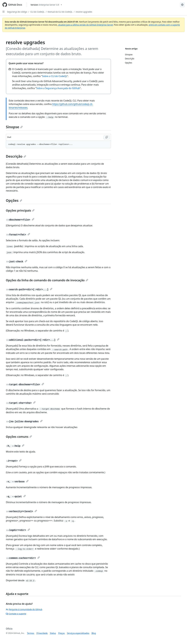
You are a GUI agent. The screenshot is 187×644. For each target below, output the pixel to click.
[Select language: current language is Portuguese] (182, 5)
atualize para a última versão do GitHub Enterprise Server (86, 25)
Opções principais (20, 210)
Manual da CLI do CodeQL (60, 12)
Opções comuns (19, 437)
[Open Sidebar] (4, 12)
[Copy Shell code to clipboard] (107, 137)
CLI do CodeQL (37, 12)
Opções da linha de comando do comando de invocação (47, 280)
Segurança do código (17, 12)
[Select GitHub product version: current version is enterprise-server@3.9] (46, 5)
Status (53, 633)
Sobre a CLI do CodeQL (55, 76)
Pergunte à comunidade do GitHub (24, 609)
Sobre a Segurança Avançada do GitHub (58, 88)
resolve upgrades (84, 12)
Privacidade (42, 633)
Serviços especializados (78, 633)
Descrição (16, 156)
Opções (14, 200)
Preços (62, 633)
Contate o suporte (16, 614)
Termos (31, 633)
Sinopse (14, 127)
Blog (94, 633)
